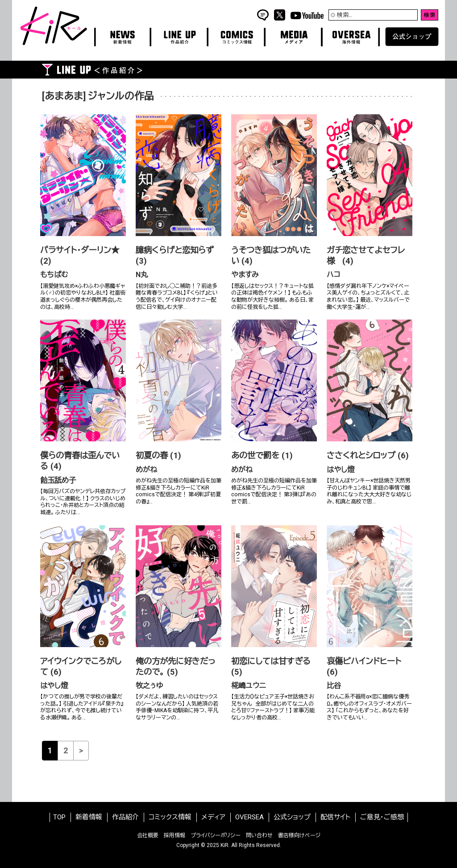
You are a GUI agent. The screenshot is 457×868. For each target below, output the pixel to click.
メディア (213, 817)
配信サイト (335, 817)
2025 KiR (218, 845)
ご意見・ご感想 (382, 817)
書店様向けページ (299, 835)
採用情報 (174, 835)
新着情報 (89, 817)
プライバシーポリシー (216, 835)
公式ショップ (292, 817)
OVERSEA (249, 817)
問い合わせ (259, 835)
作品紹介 (125, 817)
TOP (59, 817)
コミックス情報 (170, 817)
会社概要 (148, 835)
